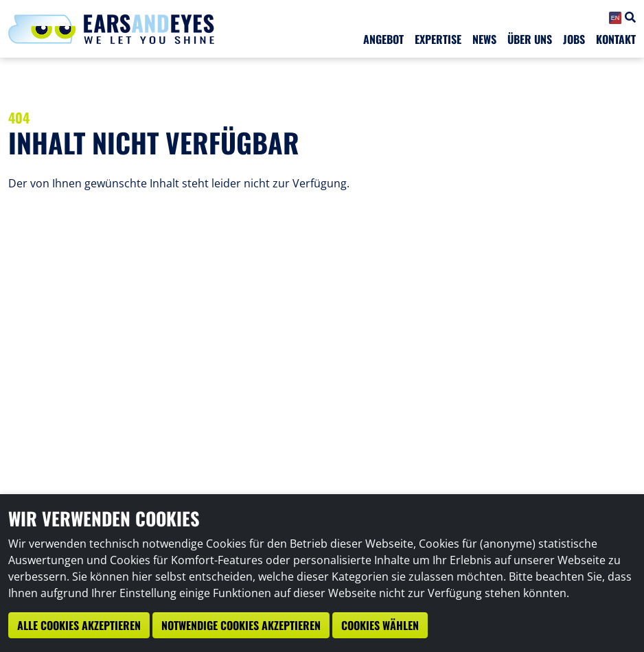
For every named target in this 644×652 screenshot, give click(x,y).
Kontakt (616, 39)
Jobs (574, 39)
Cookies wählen (380, 625)
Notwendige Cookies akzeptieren (241, 625)
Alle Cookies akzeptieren (79, 625)
